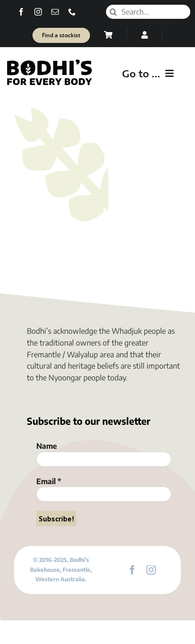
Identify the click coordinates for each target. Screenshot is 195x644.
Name (47, 446)
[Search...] (148, 12)
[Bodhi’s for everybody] (49, 62)
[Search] (113, 12)
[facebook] (21, 12)
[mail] (55, 12)
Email (49, 481)
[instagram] (38, 12)
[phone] (72, 12)
